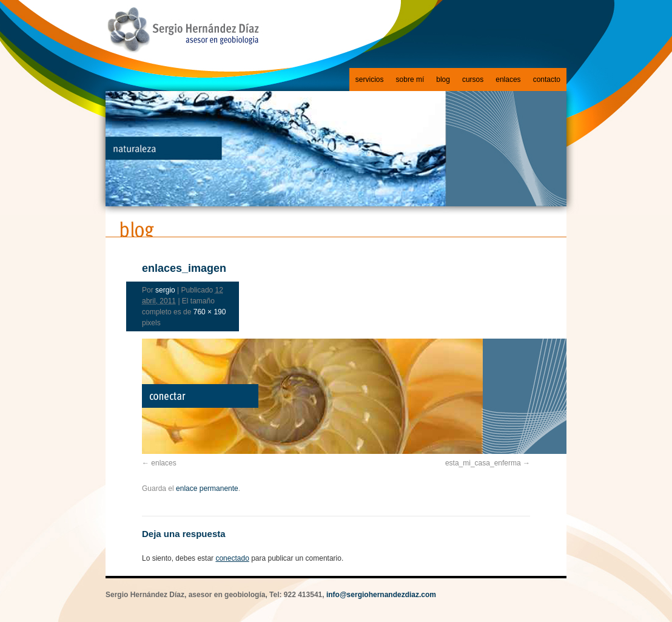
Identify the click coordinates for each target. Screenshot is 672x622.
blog (443, 79)
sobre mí (410, 79)
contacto (547, 79)
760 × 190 (210, 312)
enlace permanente (207, 488)
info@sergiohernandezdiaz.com (381, 595)
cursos (473, 79)
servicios (370, 79)
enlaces (508, 79)
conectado (232, 558)
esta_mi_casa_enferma (483, 463)
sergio (165, 290)
